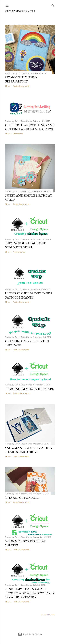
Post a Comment (21, 86)
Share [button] (8, 86)
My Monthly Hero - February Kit (22, 79)
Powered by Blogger (30, 634)
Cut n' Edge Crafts (20, 11)
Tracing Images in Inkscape (29, 389)
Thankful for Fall (22, 498)
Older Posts (48, 615)
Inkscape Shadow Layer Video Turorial (26, 245)
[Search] (53, 5)
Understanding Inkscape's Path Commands (28, 295)
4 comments (19, 252)
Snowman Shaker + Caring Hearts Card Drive (29, 450)
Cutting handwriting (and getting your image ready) (30, 127)
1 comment (18, 134)
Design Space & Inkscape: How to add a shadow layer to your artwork (30, 593)
